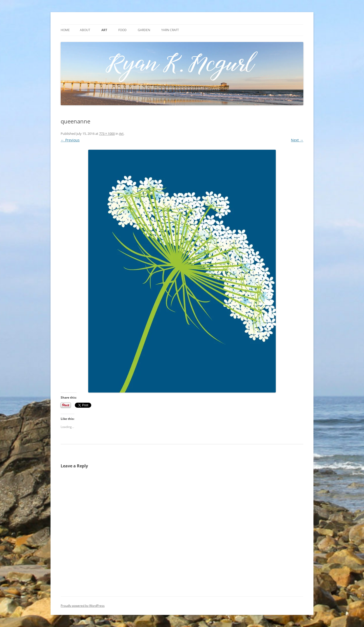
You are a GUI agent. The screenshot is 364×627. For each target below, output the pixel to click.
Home (65, 30)
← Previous (70, 140)
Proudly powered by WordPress (83, 606)
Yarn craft (170, 30)
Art (104, 30)
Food (122, 30)
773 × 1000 (107, 134)
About (85, 30)
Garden (144, 30)
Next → (297, 140)
